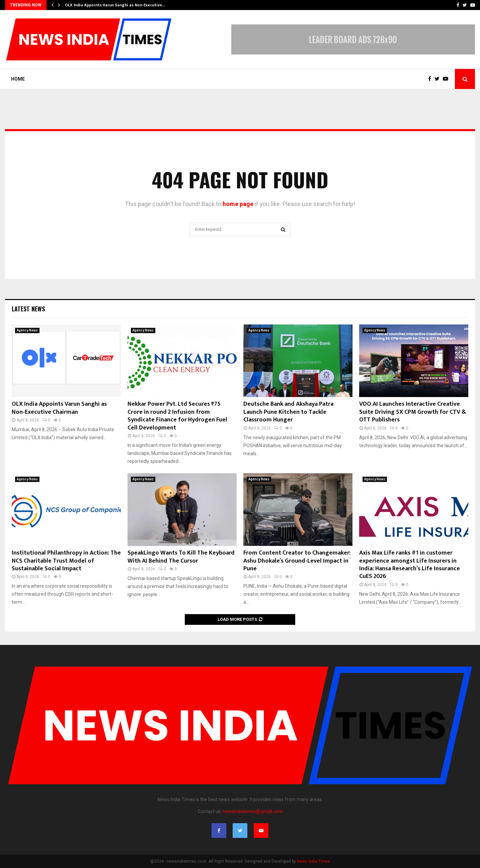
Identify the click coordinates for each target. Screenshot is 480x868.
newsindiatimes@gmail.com (253, 811)
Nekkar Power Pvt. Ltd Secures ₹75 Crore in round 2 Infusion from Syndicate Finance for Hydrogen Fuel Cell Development (177, 416)
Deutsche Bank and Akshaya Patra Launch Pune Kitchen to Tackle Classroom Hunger (288, 412)
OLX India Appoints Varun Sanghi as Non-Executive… (115, 5)
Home (18, 79)
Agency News (27, 330)
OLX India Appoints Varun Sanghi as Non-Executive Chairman (59, 408)
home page (238, 204)
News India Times (313, 861)
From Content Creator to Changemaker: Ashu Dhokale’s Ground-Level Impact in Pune (297, 561)
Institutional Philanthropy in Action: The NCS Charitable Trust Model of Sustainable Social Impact (66, 561)
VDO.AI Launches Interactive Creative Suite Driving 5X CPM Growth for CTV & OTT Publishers (413, 412)
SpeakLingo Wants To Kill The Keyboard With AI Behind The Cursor (181, 557)
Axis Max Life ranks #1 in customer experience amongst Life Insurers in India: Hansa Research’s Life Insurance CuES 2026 (410, 565)
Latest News (28, 309)
